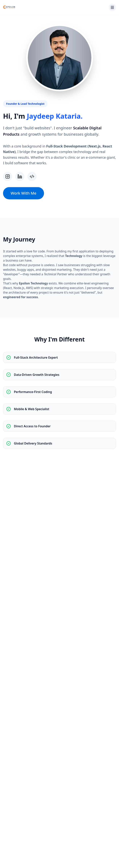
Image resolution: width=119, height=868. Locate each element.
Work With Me (24, 193)
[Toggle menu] (112, 7)
